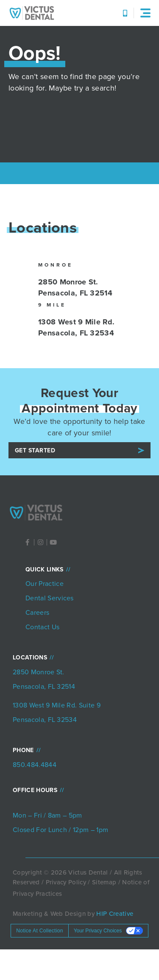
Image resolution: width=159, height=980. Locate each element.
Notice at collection (39, 931)
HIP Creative (115, 914)
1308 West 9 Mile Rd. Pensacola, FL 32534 (76, 327)
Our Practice (45, 584)
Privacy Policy (66, 882)
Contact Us (42, 627)
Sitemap (104, 882)
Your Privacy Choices (98, 931)
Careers (37, 612)
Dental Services (50, 598)
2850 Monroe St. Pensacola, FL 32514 (75, 287)
